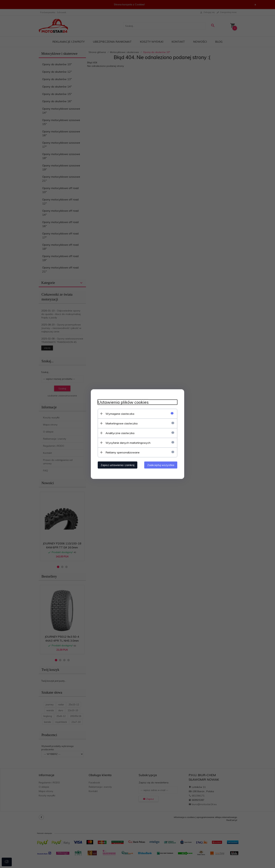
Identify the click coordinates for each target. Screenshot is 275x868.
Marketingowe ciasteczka (122, 423)
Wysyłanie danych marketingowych (128, 443)
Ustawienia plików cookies (123, 402)
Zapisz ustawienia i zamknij (118, 465)
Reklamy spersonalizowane (123, 452)
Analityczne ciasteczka (120, 433)
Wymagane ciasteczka (120, 414)
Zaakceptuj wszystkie (161, 465)
